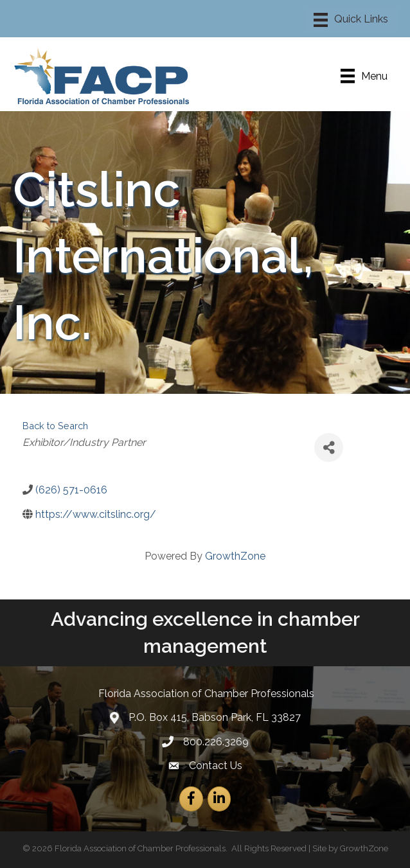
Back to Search (55, 426)
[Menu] (351, 20)
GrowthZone (235, 556)
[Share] (329, 447)
